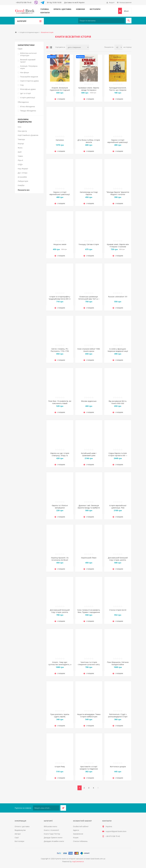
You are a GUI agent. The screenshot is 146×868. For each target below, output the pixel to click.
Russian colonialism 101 (118, 297)
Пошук (129, 21)
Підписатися (63, 808)
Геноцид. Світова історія (89, 244)
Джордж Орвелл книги (53, 838)
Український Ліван (89, 558)
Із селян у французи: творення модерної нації (118, 350)
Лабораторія (23, 181)
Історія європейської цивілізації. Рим (118, 507)
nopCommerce (78, 861)
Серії (17, 838)
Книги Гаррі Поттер (52, 834)
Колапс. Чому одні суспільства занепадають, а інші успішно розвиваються (60, 664)
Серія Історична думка (29, 81)
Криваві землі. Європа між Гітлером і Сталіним (118, 245)
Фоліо (20, 148)
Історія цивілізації (28, 98)
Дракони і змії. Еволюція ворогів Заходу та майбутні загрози (89, 508)
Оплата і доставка (62, 9)
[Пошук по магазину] (101, 21)
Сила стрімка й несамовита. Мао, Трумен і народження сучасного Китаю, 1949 (89, 612)
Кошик (76, 838)
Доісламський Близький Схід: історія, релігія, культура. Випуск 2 (60, 612)
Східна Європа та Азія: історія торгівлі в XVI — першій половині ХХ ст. (118, 455)
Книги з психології (51, 830)
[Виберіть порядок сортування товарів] (78, 47)
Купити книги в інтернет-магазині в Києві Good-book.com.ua (80, 859)
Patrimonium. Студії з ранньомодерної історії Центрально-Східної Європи (118, 717)
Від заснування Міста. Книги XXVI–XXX (118, 402)
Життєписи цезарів (118, 767)
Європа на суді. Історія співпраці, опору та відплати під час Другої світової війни (60, 457)
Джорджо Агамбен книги (54, 841)
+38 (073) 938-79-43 (24, 2)
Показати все (24, 190)
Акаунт (112, 2)
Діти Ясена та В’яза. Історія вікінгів (89, 141)
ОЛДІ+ (20, 164)
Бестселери (95, 9)
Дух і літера (23, 173)
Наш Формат (23, 169)
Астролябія (22, 177)
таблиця (47, 47)
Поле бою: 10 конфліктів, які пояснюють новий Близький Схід (60, 403)
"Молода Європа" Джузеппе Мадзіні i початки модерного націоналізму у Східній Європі (118, 195)
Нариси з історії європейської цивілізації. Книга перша (118, 142)
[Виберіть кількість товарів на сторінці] (118, 47)
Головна (45, 9)
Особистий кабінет (81, 826)
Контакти (45, 13)
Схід (22, 85)
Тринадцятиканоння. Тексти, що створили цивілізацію (118, 90)
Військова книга (50, 826)
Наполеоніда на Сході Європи (89, 193)
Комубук (21, 185)
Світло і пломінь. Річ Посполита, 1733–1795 (60, 350)
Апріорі (21, 144)
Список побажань (80, 841)
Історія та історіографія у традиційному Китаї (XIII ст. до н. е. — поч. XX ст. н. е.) (60, 299)
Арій (20, 152)
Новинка (51, 57)
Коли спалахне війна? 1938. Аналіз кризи (89, 350)
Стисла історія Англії (118, 610)
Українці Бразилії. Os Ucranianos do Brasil (60, 559)
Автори (18, 834)
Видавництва (20, 830)
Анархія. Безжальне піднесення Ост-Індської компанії (60, 90)
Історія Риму (60, 767)
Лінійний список (51, 47)
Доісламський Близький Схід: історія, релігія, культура (118, 560)
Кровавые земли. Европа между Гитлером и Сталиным (89, 90)
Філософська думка (28, 89)
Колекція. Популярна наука (29, 67)
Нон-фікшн (25, 72)
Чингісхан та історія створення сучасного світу (89, 663)
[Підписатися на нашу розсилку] (46, 808)
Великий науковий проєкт (28, 61)
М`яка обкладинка (28, 106)
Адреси (76, 830)
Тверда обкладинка (28, 111)
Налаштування (125, 2)
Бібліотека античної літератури (28, 54)
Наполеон (60, 140)
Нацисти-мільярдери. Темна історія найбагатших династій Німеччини (89, 717)
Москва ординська (89, 401)
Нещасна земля (60, 244)
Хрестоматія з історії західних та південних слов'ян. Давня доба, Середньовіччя (89, 770)
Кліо (19, 127)
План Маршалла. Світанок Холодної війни (118, 663)
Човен (20, 156)
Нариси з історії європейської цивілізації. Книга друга (60, 194)
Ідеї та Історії (26, 93)
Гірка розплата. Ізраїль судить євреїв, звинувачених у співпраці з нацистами (60, 718)
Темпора (21, 139)
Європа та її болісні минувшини (60, 507)
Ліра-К (20, 160)
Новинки (81, 9)
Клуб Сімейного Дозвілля (28, 135)
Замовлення (78, 834)
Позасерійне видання (29, 77)
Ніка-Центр (22, 131)
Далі (98, 788)
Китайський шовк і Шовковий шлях (89, 454)
